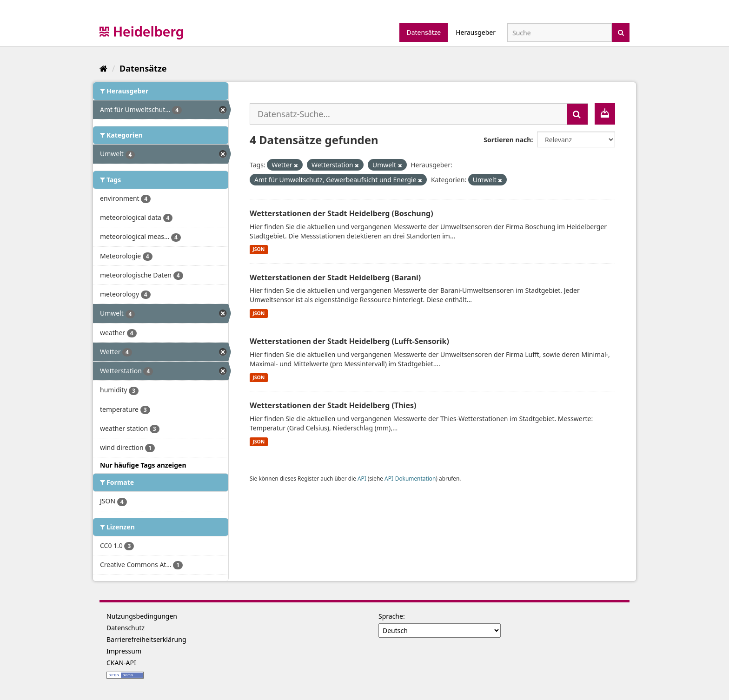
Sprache (391, 616)
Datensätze (424, 32)
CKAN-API (121, 663)
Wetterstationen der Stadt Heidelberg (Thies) (333, 405)
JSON (258, 250)
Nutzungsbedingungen (142, 616)
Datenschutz (126, 628)
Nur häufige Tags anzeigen (143, 465)
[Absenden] (621, 32)
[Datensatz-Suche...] (408, 114)
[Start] (103, 68)
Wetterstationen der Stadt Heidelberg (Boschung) (341, 213)
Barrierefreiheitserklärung (146, 639)
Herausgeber (476, 32)
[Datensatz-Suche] (560, 33)
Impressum (124, 651)
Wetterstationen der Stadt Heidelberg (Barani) (335, 277)
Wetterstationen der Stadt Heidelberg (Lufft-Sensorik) (349, 341)
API (362, 478)
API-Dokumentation (410, 478)
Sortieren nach (507, 140)
